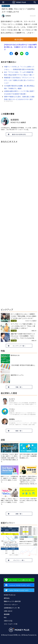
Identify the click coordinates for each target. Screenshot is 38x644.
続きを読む (19, 39)
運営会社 (7, 598)
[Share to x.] (16, 54)
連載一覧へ (19, 514)
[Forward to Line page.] (19, 580)
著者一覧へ (19, 431)
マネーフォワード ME (11, 624)
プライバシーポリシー (11, 605)
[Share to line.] (22, 54)
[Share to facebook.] (11, 54)
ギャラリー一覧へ (19, 560)
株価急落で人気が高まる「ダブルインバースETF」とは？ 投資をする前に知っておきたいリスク (19, 80)
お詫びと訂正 (8, 621)
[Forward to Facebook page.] (19, 585)
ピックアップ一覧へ (19, 346)
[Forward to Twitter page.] (19, 590)
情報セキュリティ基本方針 (12, 601)
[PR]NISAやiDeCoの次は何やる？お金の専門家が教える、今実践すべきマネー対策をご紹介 (20, 47)
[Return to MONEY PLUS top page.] (19, 2)
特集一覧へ (19, 387)
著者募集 (7, 614)
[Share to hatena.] (27, 54)
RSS (5, 617)
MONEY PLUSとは (10, 595)
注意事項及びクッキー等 (12, 608)
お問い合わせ (8, 611)
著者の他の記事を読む (19, 134)
